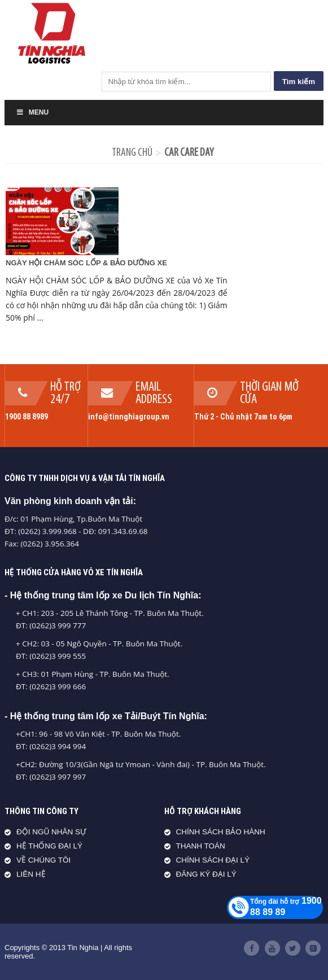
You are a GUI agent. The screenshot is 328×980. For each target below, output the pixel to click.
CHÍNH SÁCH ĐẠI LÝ (213, 860)
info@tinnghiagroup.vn (129, 417)
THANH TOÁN (201, 846)
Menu (32, 112)
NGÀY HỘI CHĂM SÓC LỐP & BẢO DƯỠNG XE (86, 263)
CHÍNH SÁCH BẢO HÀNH (221, 832)
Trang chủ (132, 153)
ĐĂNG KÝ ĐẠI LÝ (206, 874)
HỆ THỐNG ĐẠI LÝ (49, 846)
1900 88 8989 (27, 417)
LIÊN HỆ (31, 874)
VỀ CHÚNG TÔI (43, 860)
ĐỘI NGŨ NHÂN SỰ (51, 832)
